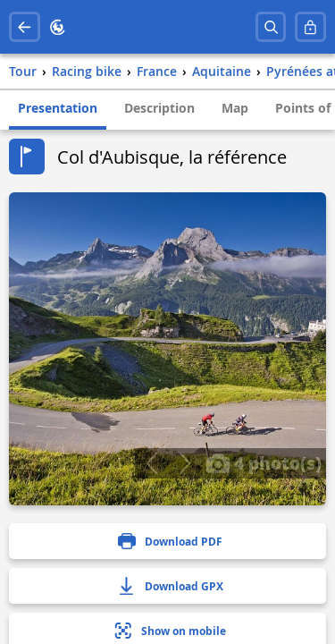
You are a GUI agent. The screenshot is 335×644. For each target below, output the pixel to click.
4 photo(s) (264, 462)
